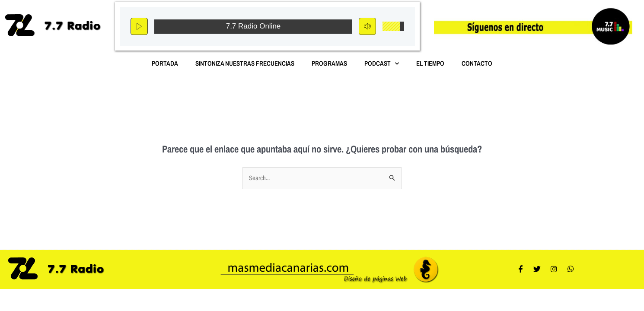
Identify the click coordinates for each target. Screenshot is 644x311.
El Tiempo (430, 63)
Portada (165, 63)
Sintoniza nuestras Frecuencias (245, 63)
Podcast (382, 64)
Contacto (477, 63)
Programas (329, 63)
